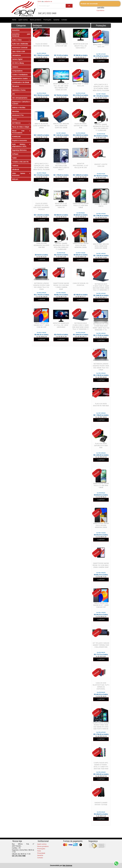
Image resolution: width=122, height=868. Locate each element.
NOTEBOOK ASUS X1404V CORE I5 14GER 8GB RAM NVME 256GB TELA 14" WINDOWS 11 (101, 287)
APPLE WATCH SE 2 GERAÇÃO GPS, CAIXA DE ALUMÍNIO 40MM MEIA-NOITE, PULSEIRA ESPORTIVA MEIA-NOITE (101, 89)
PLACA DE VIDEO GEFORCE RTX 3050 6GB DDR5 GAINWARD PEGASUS (41, 206)
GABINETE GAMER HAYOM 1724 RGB (101, 804)
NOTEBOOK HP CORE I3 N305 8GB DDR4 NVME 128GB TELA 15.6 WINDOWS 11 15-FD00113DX (101, 328)
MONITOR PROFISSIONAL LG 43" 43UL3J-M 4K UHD (81, 165)
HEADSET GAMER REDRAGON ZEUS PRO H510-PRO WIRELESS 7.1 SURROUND (101, 127)
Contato (64, 20)
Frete (39, 851)
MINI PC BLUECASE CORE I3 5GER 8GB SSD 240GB (41, 126)
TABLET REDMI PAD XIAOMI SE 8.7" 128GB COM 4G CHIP (101, 605)
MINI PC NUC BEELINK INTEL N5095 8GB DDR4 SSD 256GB (101, 246)
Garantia (56, 20)
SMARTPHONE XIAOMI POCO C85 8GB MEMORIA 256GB (101, 525)
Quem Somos (23, 20)
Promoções (47, 20)
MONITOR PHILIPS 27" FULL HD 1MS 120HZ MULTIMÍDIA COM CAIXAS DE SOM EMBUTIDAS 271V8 (61, 88)
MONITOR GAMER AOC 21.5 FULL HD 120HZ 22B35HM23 (61, 325)
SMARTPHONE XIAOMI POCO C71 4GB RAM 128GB (101, 485)
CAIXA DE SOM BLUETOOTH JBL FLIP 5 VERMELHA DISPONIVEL (101, 686)
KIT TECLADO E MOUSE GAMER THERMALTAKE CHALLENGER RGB (101, 645)
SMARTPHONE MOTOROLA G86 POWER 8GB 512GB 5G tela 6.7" (61, 166)
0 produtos (100, 10)
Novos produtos (36, 20)
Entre (39, 1)
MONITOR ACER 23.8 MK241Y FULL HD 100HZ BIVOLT (81, 46)
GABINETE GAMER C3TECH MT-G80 (61, 45)
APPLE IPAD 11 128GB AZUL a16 (101, 46)
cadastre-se (48, 1)
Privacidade (41, 853)
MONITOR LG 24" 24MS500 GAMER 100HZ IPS (61, 205)
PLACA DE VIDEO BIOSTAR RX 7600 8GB (101, 405)
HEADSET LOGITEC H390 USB (101, 165)
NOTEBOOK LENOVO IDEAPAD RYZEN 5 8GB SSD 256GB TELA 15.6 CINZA (101, 367)
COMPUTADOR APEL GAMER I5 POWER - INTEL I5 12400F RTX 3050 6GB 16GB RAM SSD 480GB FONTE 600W (101, 768)
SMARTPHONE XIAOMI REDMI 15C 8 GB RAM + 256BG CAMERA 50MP (101, 565)
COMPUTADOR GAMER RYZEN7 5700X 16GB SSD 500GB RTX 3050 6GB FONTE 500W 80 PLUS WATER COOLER (101, 727)
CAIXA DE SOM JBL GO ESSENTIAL (81, 284)
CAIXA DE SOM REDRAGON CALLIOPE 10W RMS (41, 245)
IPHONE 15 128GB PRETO (101, 205)
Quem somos (42, 844)
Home (14, 20)
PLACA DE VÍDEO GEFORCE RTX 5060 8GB (101, 445)
